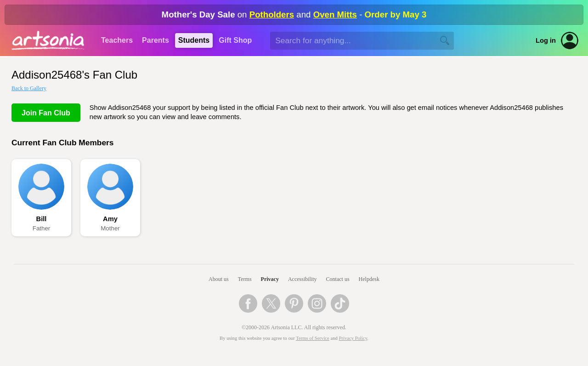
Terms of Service (313, 338)
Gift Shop (235, 40)
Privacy (270, 279)
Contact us (338, 279)
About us (219, 279)
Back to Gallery (29, 88)
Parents (155, 40)
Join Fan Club (46, 113)
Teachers (117, 40)
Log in (546, 40)
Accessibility (302, 279)
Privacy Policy (353, 338)
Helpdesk (369, 279)
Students (194, 40)
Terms (245, 279)
